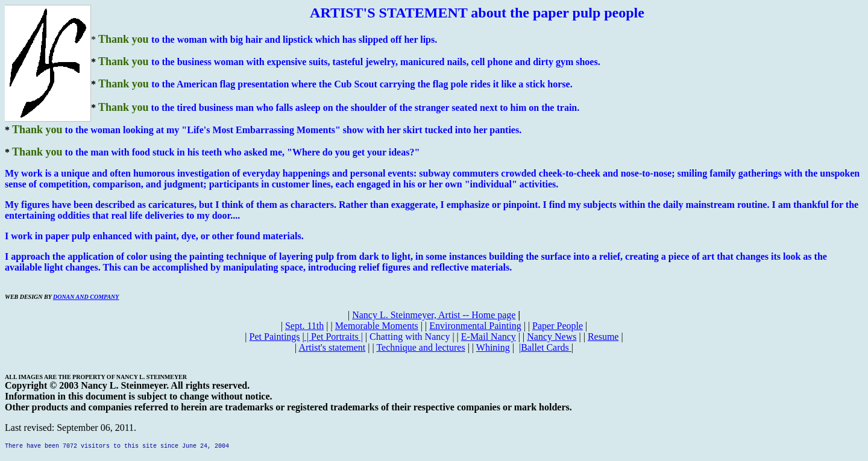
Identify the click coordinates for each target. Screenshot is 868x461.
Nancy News (552, 337)
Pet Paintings (275, 337)
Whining (493, 347)
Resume (603, 337)
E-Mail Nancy (489, 337)
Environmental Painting (475, 326)
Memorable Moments (377, 326)
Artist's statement (332, 347)
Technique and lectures (420, 347)
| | (334, 337)
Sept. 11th (304, 326)
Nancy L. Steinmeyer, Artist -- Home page (434, 315)
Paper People (558, 326)
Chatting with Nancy (410, 337)
